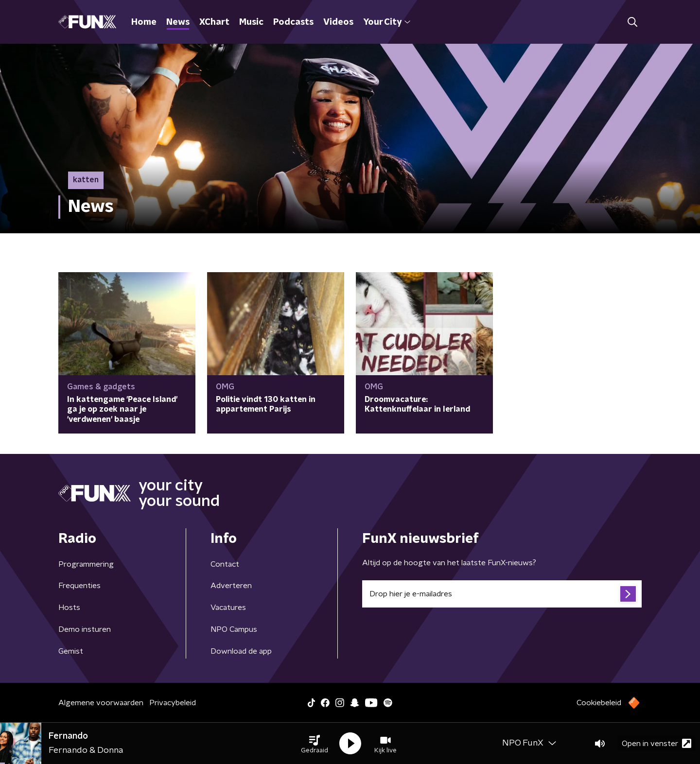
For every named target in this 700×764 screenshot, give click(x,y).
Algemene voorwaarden (101, 703)
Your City (387, 22)
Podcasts (293, 22)
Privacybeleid (173, 703)
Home (144, 22)
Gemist (71, 651)
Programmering (86, 564)
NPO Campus (234, 629)
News (178, 22)
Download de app (241, 651)
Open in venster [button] (656, 743)
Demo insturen (85, 629)
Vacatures (228, 608)
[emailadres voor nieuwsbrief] (502, 594)
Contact (225, 564)
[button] (315, 744)
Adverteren (231, 586)
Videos (338, 22)
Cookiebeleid (599, 703)
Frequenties (79, 586)
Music (251, 22)
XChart (214, 22)
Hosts (69, 608)
